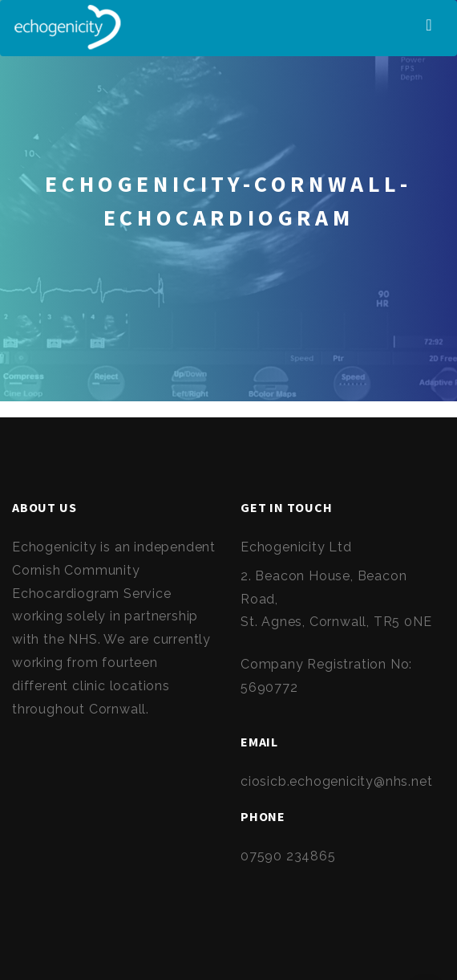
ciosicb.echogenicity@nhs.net (336, 781)
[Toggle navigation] (429, 25)
